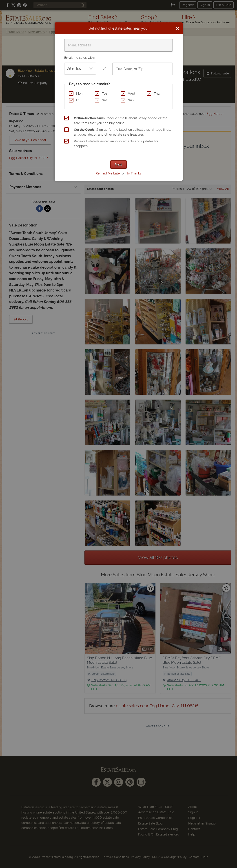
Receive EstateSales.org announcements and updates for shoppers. (116, 144)
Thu (157, 94)
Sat (104, 100)
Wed (132, 94)
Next (118, 164)
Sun (131, 100)
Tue (105, 94)
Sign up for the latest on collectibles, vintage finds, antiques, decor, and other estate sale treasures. (122, 132)
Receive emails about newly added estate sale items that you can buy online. (121, 121)
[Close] (177, 28)
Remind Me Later (108, 173)
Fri (78, 100)
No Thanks (133, 173)
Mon (79, 94)
